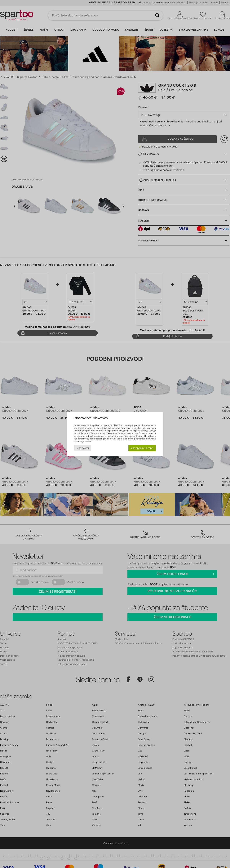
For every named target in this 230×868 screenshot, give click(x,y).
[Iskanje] (157, 15)
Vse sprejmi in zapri (142, 448)
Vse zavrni (83, 448)
